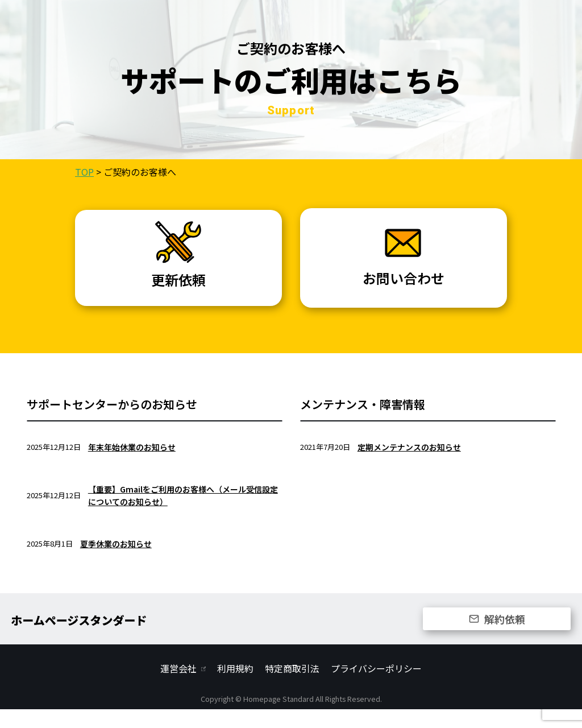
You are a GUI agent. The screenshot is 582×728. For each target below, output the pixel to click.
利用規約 (235, 687)
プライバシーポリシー (376, 687)
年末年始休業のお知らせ (132, 465)
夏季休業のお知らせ (116, 562)
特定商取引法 (292, 687)
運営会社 (178, 687)
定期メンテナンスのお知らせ (409, 465)
